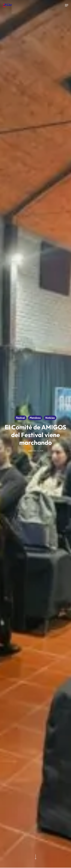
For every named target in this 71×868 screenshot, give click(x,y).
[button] (67, 5)
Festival (20, 418)
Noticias (50, 418)
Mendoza (35, 418)
